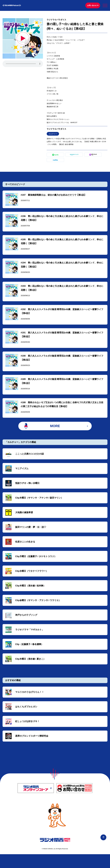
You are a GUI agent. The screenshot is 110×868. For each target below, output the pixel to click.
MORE (55, 432)
